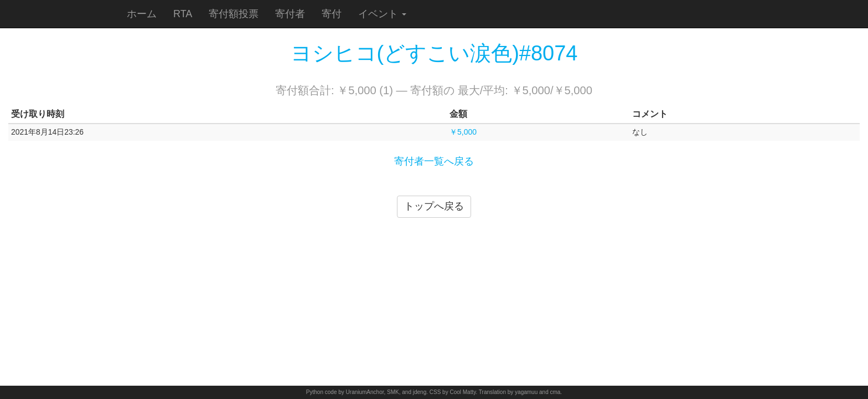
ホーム (142, 14)
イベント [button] (382, 14)
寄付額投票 (234, 14)
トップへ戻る (434, 206)
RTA (183, 14)
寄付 (332, 14)
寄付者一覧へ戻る (434, 161)
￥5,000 (463, 132)
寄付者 (290, 14)
